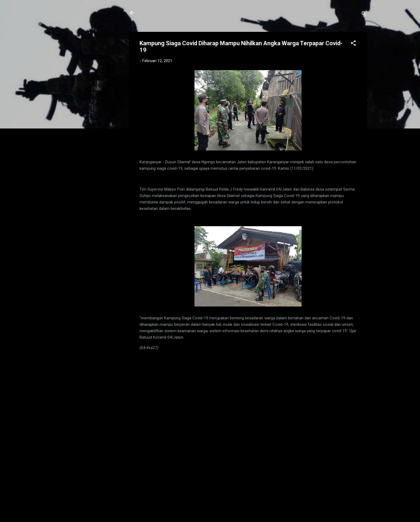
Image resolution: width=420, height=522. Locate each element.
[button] (353, 44)
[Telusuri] (364, 15)
